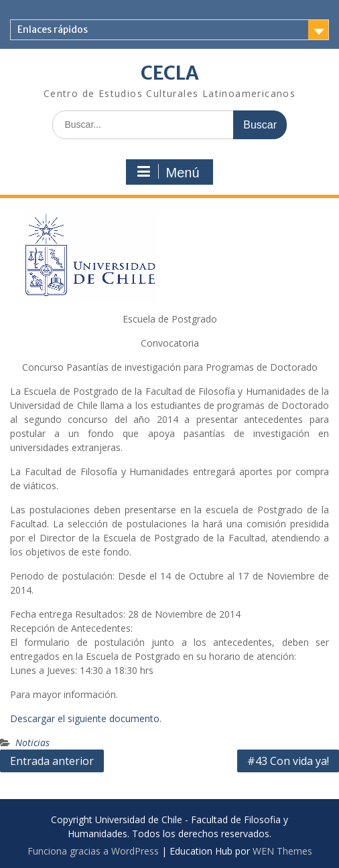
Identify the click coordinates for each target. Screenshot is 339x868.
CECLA (170, 73)
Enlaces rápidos (53, 29)
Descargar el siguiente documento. (86, 718)
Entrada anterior (52, 761)
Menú (167, 172)
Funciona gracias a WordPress (93, 851)
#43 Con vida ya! (288, 761)
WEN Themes (282, 851)
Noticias (32, 743)
